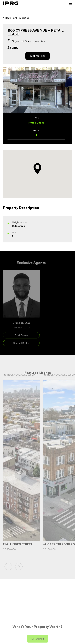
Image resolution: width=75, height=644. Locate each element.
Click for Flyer (37, 56)
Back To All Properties (16, 18)
